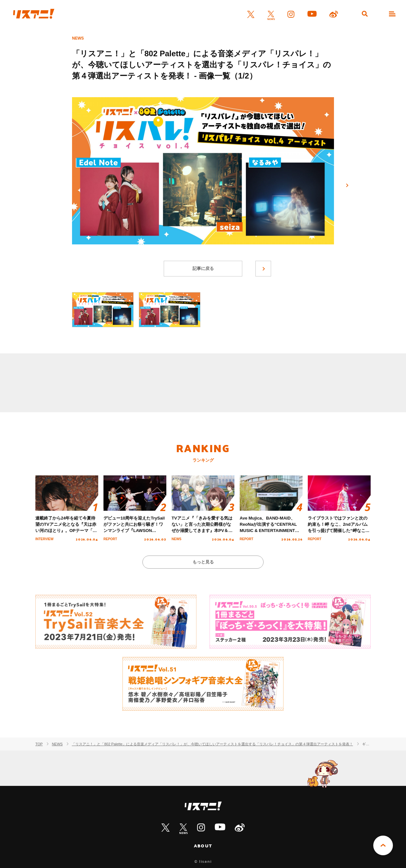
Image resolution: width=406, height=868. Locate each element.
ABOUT (203, 846)
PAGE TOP (383, 845)
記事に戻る (203, 268)
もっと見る (203, 562)
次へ (347, 186)
